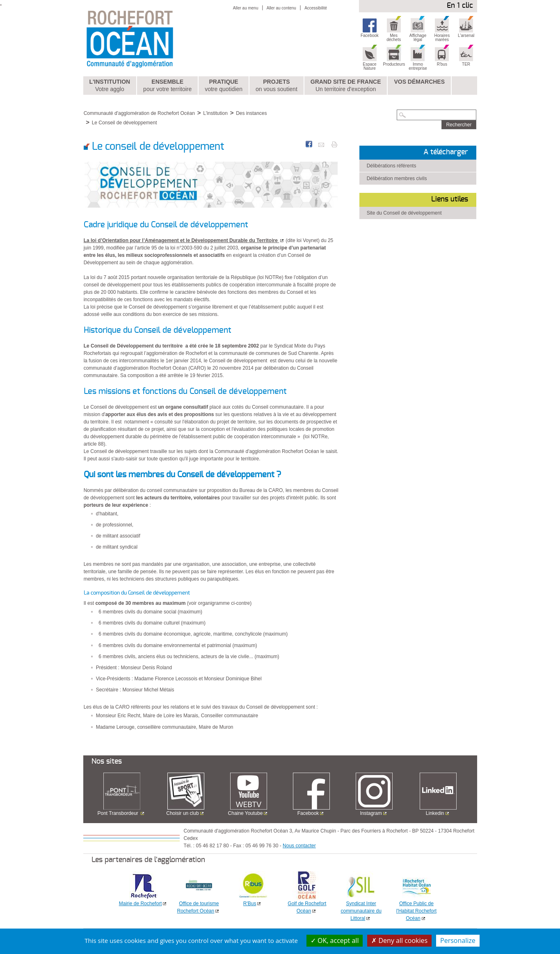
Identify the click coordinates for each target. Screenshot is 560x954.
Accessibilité (316, 8)
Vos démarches (419, 82)
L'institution (110, 86)
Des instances (251, 113)
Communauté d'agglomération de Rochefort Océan (139, 113)
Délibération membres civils (397, 178)
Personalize (458, 940)
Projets (277, 86)
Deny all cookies (399, 940)
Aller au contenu (281, 8)
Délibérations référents (392, 166)
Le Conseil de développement (125, 123)
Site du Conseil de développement (404, 213)
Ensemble (167, 86)
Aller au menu (246, 8)
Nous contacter (299, 846)
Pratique (224, 86)
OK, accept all (335, 940)
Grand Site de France (346, 86)
